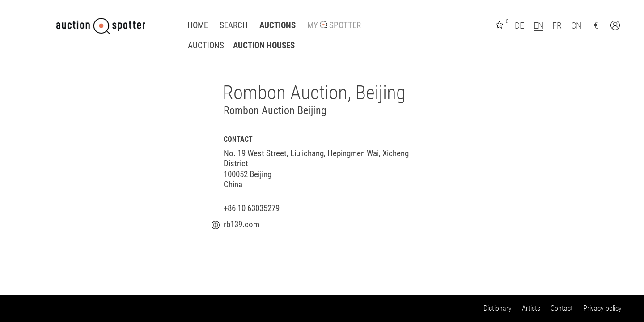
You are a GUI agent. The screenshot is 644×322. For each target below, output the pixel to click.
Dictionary (498, 308)
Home (198, 25)
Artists (531, 308)
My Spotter (334, 25)
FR (557, 25)
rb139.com (241, 225)
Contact (562, 308)
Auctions (278, 25)
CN (576, 25)
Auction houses (264, 46)
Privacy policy (602, 308)
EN (538, 25)
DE (519, 25)
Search (234, 25)
